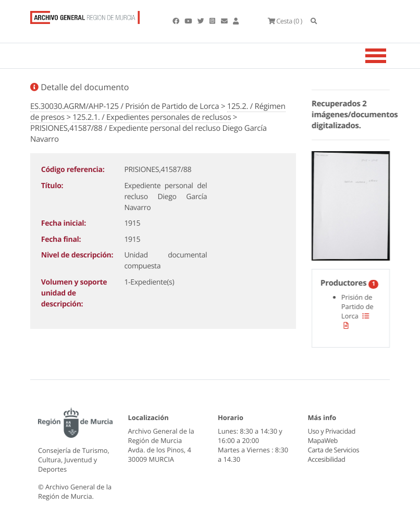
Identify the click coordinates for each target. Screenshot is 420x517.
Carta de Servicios (333, 450)
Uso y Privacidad (331, 431)
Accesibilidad (326, 459)
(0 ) (285, 21)
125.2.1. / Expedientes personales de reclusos (152, 117)
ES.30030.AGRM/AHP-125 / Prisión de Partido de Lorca (125, 106)
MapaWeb (323, 440)
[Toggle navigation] (389, 56)
